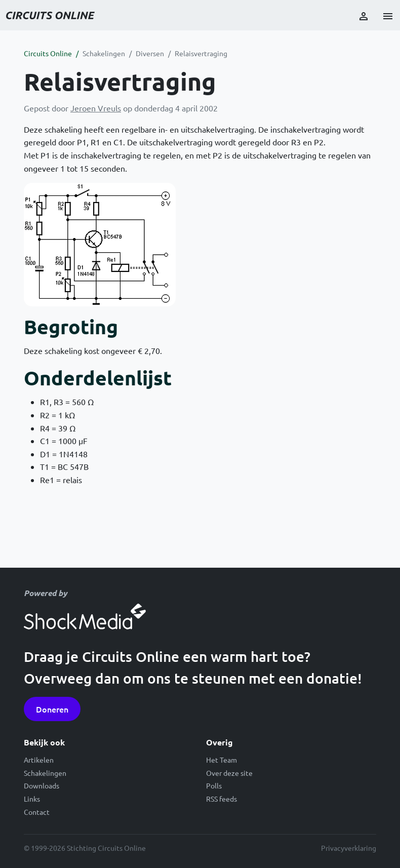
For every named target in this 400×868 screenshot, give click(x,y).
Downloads (42, 785)
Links (32, 799)
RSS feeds (222, 799)
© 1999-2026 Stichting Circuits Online (85, 848)
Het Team (222, 760)
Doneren (52, 709)
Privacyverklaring (349, 848)
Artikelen (39, 760)
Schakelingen (104, 53)
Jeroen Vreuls (96, 108)
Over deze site (229, 773)
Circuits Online (48, 53)
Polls (214, 785)
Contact (37, 812)
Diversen (150, 53)
